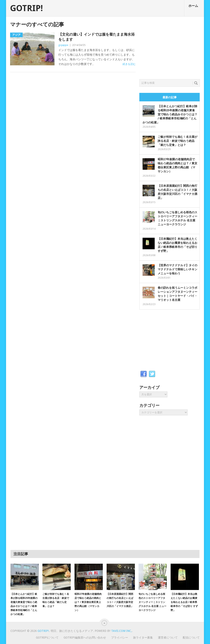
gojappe (63, 45)
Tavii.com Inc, (122, 631)
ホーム (193, 6)
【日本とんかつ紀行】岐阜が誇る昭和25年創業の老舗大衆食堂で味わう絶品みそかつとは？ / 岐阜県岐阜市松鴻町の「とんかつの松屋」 (170, 114)
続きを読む (129, 64)
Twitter (152, 374)
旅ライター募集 (143, 638)
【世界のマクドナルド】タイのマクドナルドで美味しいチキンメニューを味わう (177, 269)
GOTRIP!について (47, 638)
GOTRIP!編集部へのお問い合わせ (85, 638)
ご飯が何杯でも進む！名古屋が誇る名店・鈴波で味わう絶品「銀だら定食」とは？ (177, 141)
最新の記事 (170, 97)
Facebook (144, 374)
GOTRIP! (26, 8)
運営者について (168, 638)
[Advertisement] (170, 47)
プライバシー (120, 638)
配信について (191, 638)
